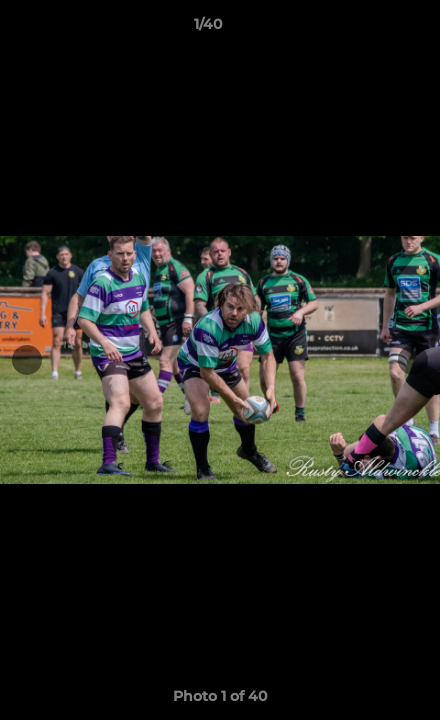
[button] (368, 29)
